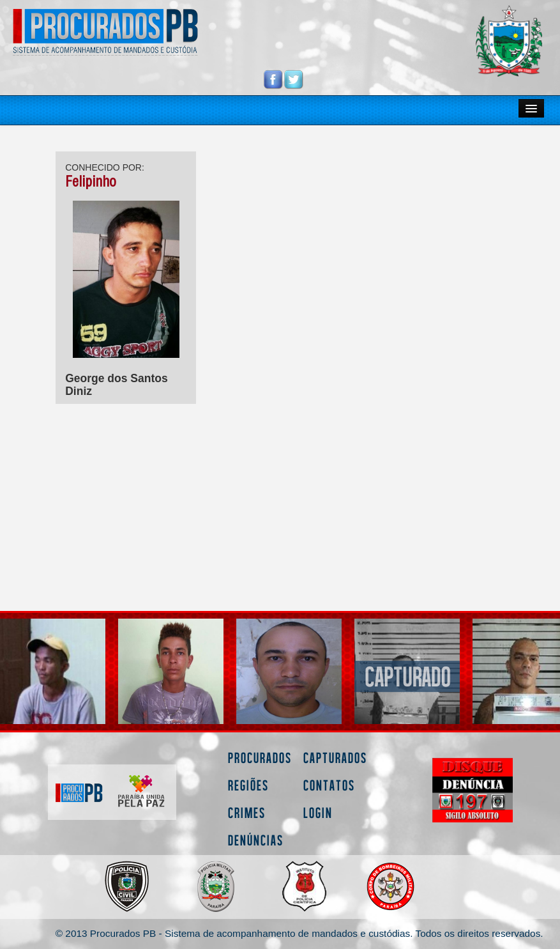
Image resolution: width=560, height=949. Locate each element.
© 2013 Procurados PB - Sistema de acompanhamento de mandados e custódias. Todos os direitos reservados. (299, 933)
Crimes (247, 813)
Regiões (248, 785)
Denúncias (256, 840)
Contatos (329, 785)
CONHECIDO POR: (105, 167)
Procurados (260, 758)
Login (318, 813)
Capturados (335, 758)
